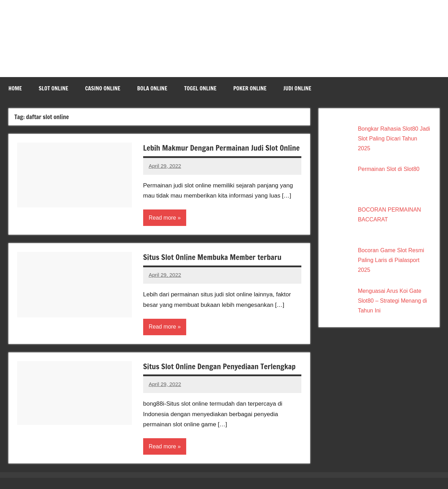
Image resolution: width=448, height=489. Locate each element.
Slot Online (53, 88)
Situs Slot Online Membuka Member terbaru (213, 268)
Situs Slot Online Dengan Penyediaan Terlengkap (220, 377)
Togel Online (200, 88)
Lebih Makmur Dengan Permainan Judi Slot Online (212, 153)
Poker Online (250, 88)
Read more (163, 229)
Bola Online (152, 88)
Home (15, 88)
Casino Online (103, 88)
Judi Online (297, 88)
